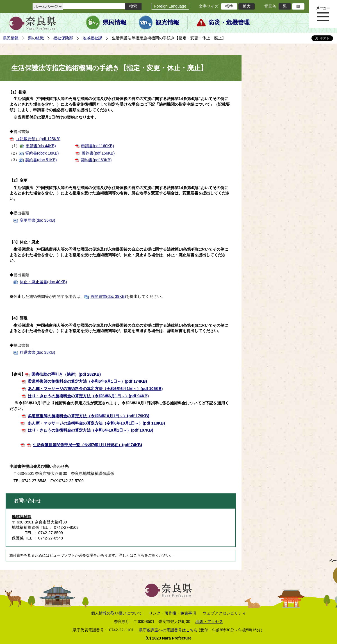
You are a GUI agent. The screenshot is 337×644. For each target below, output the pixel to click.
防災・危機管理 (229, 22)
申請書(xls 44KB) (41, 146)
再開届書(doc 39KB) (108, 296)
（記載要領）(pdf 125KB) (38, 139)
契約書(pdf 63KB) (96, 160)
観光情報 (167, 22)
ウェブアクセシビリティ (224, 613)
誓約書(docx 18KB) (42, 153)
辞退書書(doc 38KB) (37, 352)
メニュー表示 (323, 14)
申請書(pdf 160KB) (98, 146)
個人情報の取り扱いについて (117, 613)
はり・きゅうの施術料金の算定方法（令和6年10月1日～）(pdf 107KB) (90, 430)
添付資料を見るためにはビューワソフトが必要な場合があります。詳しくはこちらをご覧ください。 (91, 555)
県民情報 (115, 22)
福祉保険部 (63, 38)
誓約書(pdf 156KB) (98, 153)
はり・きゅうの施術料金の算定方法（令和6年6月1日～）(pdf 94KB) (88, 396)
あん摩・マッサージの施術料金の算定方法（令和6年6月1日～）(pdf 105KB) (95, 389)
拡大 (247, 6)
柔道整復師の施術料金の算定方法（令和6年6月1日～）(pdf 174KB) (87, 381)
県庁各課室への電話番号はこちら (168, 630)
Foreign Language (170, 6)
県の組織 (36, 38)
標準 (229, 6)
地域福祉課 (92, 38)
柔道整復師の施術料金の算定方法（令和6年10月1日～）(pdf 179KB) (88, 416)
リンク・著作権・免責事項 (172, 613)
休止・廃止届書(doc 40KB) (43, 282)
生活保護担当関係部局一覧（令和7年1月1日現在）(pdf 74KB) (87, 445)
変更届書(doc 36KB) (37, 220)
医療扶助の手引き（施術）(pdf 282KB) (66, 374)
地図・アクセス (209, 622)
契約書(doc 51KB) (41, 160)
